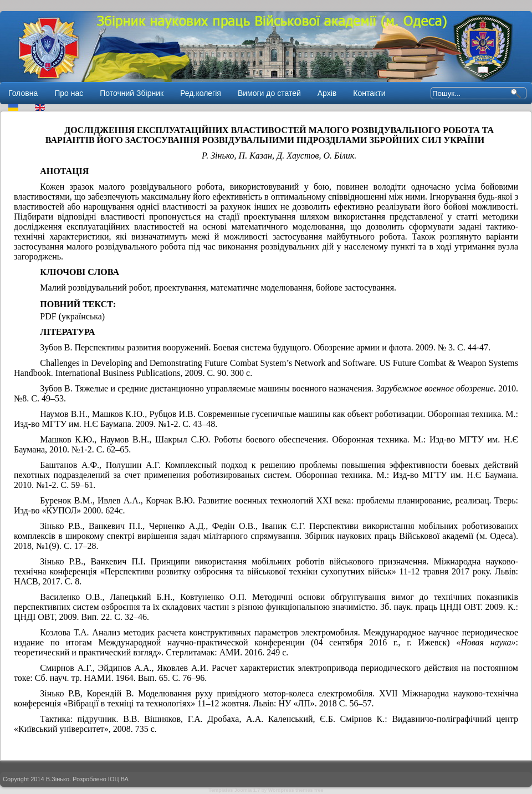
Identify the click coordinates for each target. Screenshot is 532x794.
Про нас (69, 93)
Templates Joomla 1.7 (234, 790)
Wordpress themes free (296, 790)
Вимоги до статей (269, 93)
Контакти (369, 93)
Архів (327, 93)
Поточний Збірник (132, 93)
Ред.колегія (201, 93)
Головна (23, 93)
